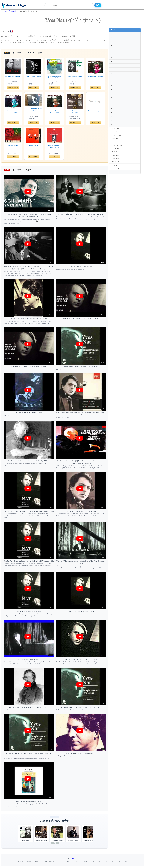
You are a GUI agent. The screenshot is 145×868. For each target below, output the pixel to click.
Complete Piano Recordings (34, 76)
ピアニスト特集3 (122, 862)
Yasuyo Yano (115, 158)
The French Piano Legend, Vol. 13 (96, 112)
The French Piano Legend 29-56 (13, 77)
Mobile (75, 858)
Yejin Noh (115, 165)
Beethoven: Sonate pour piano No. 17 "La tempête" (13, 112)
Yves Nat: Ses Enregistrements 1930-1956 (34, 110)
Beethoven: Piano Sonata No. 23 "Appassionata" (96, 77)
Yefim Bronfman (116, 162)
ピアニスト (114, 30)
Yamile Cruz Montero (118, 145)
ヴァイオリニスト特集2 (65, 862)
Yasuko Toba (115, 155)
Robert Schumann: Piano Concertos (75, 112)
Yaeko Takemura (116, 135)
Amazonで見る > (13, 87)
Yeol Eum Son (116, 168)
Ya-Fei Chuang (116, 129)
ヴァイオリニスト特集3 (81, 862)
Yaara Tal (114, 132)
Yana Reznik (115, 149)
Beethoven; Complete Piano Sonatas (75, 77)
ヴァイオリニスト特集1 (48, 862)
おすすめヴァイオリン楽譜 (30, 862)
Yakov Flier (115, 139)
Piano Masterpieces (13, 145)
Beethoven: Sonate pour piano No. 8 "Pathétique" (54, 112)
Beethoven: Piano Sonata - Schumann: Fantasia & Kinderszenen (54, 146)
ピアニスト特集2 (109, 862)
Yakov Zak (115, 142)
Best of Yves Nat (34, 145)
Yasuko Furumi (116, 152)
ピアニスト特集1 (96, 862)
